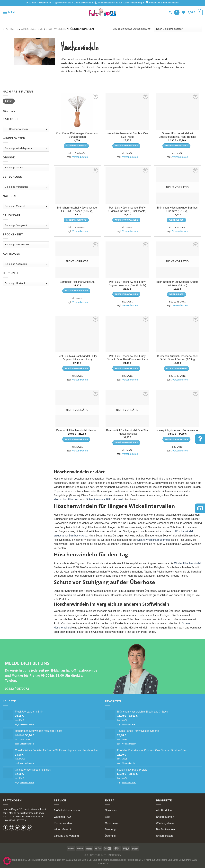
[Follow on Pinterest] (23, 828)
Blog (108, 817)
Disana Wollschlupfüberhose (154, 540)
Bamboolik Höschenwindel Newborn (77, 430)
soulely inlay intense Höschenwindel (177, 430)
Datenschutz (98, 855)
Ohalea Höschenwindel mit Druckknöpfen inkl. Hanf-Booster (177, 135)
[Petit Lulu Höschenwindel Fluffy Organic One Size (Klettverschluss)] (127, 334)
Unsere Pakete (165, 836)
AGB (86, 855)
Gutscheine (112, 823)
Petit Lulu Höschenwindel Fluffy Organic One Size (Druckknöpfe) (127, 209)
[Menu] (9, 12)
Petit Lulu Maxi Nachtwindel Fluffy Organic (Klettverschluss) (77, 358)
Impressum (115, 855)
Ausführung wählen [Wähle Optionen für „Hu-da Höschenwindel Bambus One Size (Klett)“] (126, 146)
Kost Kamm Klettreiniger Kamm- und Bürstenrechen (77, 135)
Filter (9, 101)
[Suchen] (170, 12)
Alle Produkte (164, 810)
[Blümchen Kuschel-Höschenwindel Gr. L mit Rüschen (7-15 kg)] (77, 186)
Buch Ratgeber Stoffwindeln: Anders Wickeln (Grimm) (177, 284)
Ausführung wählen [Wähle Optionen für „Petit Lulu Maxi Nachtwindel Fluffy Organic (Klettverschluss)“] (76, 368)
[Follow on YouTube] (29, 828)
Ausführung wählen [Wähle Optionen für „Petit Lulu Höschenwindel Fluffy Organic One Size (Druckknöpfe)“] (126, 220)
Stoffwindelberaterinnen (68, 810)
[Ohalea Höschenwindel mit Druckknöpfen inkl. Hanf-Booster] (177, 111)
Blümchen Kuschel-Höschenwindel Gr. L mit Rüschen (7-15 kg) (77, 209)
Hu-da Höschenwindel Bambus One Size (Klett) (127, 135)
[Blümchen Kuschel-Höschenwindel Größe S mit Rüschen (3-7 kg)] (177, 334)
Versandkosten (80, 157)
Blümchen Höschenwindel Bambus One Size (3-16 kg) (177, 209)
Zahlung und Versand (66, 836)
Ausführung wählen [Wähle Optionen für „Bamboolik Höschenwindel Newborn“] (76, 439)
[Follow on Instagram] (12, 828)
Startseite (11, 29)
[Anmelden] (177, 12)
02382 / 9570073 (17, 689)
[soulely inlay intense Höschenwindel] (177, 408)
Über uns (110, 836)
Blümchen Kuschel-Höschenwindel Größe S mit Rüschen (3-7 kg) (177, 358)
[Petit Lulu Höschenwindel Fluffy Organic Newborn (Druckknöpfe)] (127, 260)
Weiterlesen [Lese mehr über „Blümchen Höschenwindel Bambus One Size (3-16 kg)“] (176, 220)
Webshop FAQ (62, 817)
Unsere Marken (165, 817)
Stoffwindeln (56, 29)
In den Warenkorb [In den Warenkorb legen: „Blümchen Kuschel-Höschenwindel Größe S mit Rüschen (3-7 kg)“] (176, 368)
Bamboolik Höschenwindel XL (77, 282)
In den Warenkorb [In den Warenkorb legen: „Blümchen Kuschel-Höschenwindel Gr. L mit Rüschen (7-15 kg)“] (76, 220)
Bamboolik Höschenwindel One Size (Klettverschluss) (127, 432)
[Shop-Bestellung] (178, 29)
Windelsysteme (32, 29)
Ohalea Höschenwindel (188, 563)
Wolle (121, 500)
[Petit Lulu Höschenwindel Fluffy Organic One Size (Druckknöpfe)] (127, 186)
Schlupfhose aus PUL (99, 500)
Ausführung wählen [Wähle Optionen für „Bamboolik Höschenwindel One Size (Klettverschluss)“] (126, 442)
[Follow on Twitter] (17, 828)
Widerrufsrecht (62, 829)
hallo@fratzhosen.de (81, 670)
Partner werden (63, 823)
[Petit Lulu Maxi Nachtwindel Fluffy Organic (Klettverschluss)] (77, 334)
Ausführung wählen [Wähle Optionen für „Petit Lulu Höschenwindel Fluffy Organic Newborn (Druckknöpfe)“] (126, 294)
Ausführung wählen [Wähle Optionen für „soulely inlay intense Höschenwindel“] (177, 439)
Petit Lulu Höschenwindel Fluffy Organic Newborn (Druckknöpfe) (127, 284)
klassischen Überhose (67, 500)
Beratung (110, 829)
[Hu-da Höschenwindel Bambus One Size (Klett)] (127, 111)
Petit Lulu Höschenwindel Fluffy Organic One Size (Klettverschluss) (127, 358)
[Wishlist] (184, 12)
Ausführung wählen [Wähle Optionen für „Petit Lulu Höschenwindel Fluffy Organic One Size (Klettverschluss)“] (126, 368)
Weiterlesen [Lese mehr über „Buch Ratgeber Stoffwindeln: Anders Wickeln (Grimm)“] (176, 294)
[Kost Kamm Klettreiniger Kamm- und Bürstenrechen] (77, 111)
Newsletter (111, 810)
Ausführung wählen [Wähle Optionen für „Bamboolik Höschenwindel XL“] (76, 291)
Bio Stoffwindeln (165, 829)
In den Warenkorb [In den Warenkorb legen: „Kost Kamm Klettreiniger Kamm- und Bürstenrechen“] (76, 146)
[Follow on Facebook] (6, 828)
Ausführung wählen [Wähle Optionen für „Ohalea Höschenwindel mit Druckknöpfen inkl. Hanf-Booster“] (177, 146)
